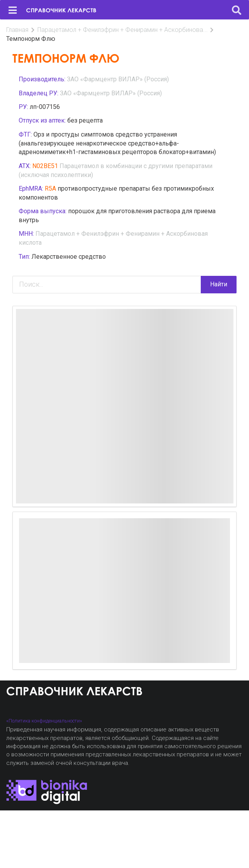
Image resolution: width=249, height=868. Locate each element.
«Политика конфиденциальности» (44, 721)
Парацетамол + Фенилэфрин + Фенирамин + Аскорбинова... (123, 30)
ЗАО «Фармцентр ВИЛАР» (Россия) (118, 79)
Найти (219, 284)
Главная (17, 30)
